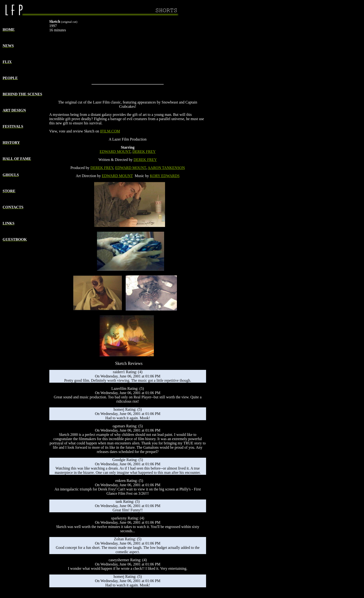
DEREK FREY (144, 152)
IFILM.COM (110, 131)
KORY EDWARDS (165, 176)
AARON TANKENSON (166, 168)
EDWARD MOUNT (115, 152)
